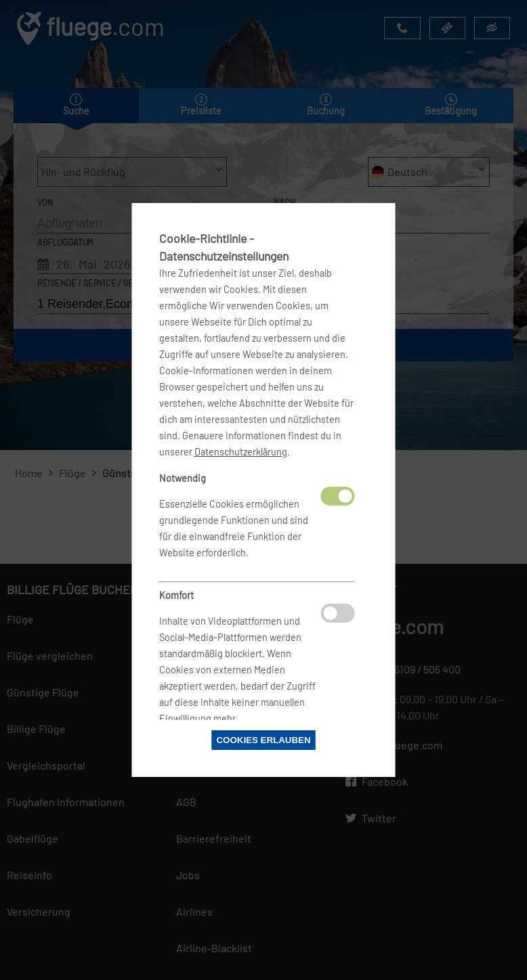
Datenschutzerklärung (241, 452)
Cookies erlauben (263, 740)
